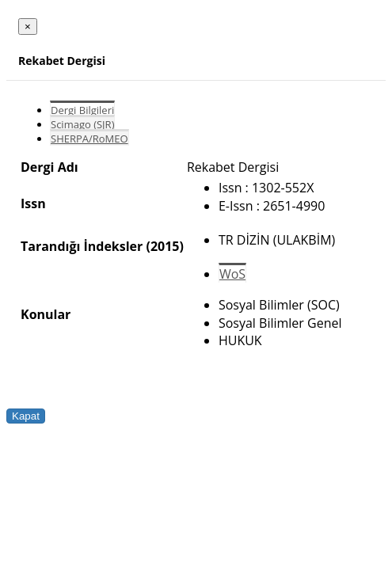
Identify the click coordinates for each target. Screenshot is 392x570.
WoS (232, 274)
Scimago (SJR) (82, 124)
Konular (46, 314)
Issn (33, 203)
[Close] (28, 27)
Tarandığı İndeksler (82, 246)
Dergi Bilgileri (82, 110)
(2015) (164, 246)
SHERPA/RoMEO (89, 139)
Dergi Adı (49, 167)
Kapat (26, 416)
